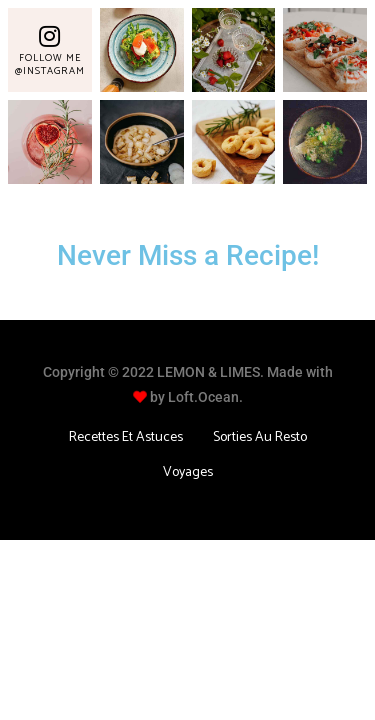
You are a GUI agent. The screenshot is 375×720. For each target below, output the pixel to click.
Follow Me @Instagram (50, 64)
